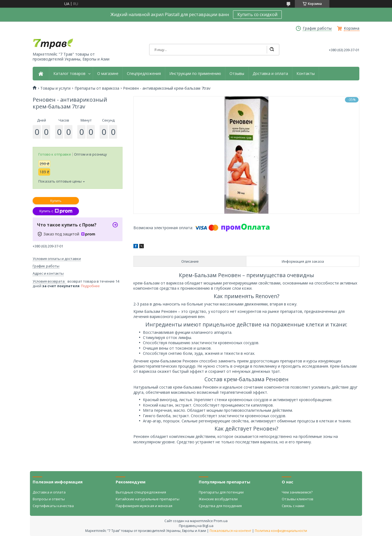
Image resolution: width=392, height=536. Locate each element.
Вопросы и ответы (49, 499)
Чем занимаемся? (297, 492)
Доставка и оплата (270, 74)
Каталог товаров (69, 74)
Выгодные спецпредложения (141, 492)
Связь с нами (293, 506)
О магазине (108, 74)
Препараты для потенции (221, 492)
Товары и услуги (55, 88)
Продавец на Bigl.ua (196, 526)
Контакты (306, 74)
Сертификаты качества (53, 506)
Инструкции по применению (195, 74)
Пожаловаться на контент (230, 531)
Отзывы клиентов (298, 499)
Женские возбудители (218, 499)
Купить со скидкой (257, 14)
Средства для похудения (220, 506)
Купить (56, 201)
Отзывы (237, 74)
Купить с (56, 211)
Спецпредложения (144, 74)
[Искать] (272, 50)
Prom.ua (221, 521)
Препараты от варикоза (97, 88)
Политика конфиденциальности (281, 531)
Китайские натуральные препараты (148, 499)
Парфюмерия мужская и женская (144, 506)
